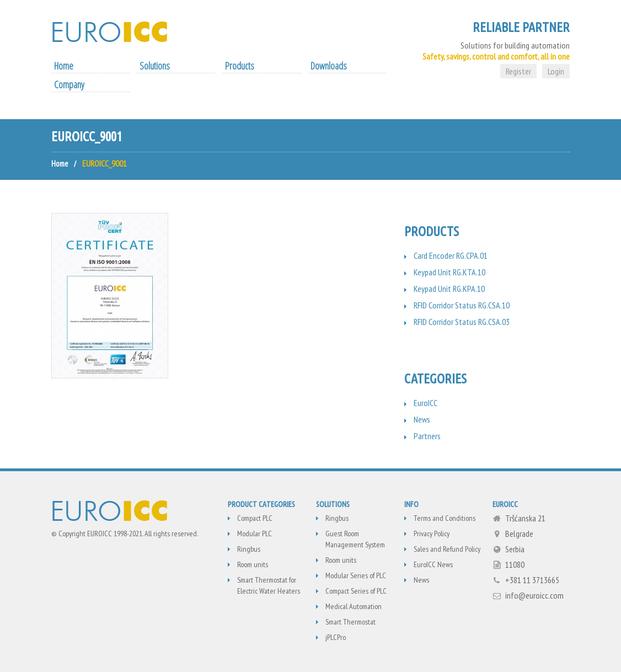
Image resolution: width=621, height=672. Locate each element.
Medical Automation (354, 606)
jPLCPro (336, 637)
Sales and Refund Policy (447, 549)
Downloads (329, 66)
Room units (253, 564)
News (422, 419)
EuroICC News (433, 564)
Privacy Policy (432, 534)
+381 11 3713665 (532, 580)
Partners (427, 436)
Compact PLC (255, 518)
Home (64, 66)
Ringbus (249, 549)
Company (69, 84)
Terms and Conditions (445, 518)
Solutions (155, 66)
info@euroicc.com (534, 595)
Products (240, 66)
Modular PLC (255, 534)
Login (556, 71)
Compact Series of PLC (356, 591)
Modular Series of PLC (356, 575)
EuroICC (425, 403)
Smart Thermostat (350, 622)
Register (518, 71)
